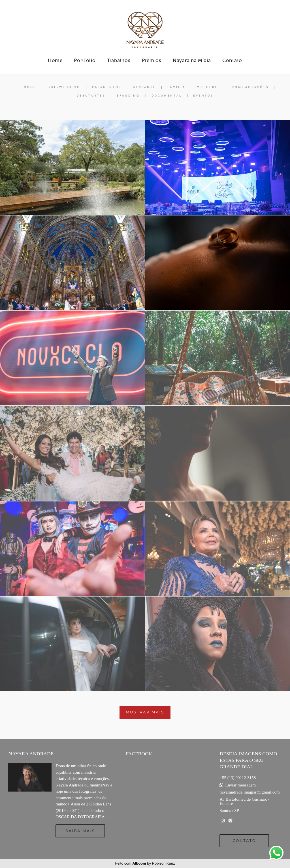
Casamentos (107, 87)
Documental (167, 96)
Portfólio (85, 60)
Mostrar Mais (145, 712)
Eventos (203, 96)
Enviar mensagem (240, 785)
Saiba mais (80, 831)
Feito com (145, 863)
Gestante (144, 87)
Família (176, 87)
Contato (232, 60)
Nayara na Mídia (192, 60)
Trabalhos (119, 60)
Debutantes (91, 96)
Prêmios (152, 60)
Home (55, 60)
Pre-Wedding (64, 87)
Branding (128, 96)
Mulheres (208, 87)
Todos (29, 87)
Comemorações (250, 87)
